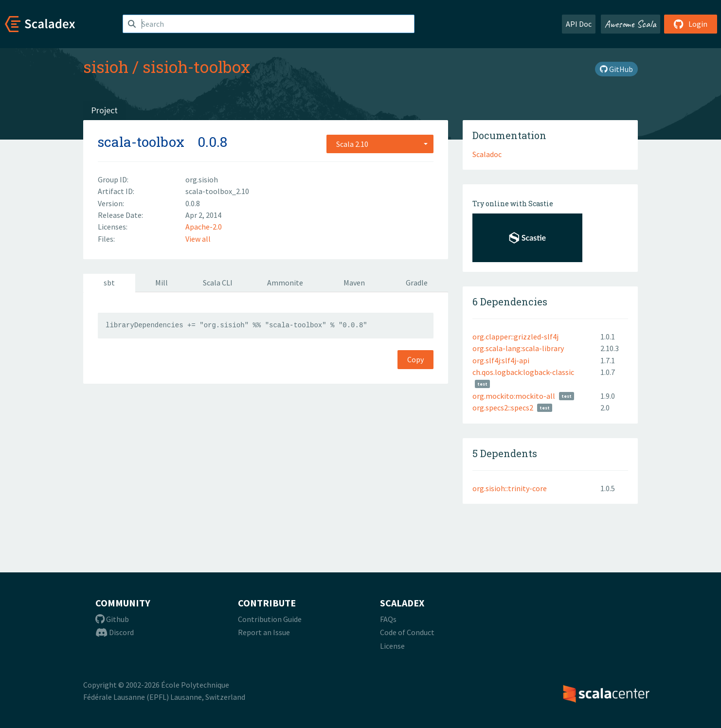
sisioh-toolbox (196, 67)
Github (112, 619)
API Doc (579, 24)
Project (104, 110)
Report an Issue (264, 632)
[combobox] (380, 144)
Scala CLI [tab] (218, 283)
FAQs (388, 619)
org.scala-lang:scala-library (518, 348)
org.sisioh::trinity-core (510, 488)
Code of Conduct (407, 632)
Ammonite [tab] (285, 283)
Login (691, 24)
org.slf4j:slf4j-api (501, 360)
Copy (415, 359)
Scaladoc (487, 154)
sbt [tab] (109, 283)
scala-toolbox (141, 142)
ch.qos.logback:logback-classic (523, 372)
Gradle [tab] (417, 283)
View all (198, 239)
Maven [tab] (354, 283)
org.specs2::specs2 (503, 408)
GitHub (616, 69)
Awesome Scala (631, 24)
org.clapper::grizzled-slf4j (515, 337)
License (392, 646)
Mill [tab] (162, 283)
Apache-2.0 (204, 227)
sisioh (106, 67)
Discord (115, 632)
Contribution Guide (270, 619)
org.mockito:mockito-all (514, 396)
